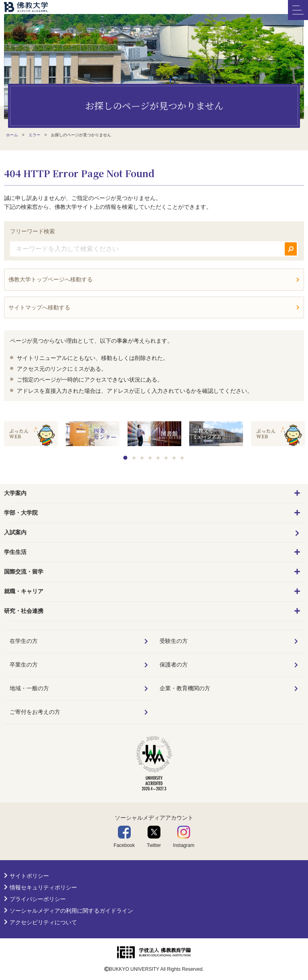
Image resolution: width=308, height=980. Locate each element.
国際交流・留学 (24, 572)
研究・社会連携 (24, 611)
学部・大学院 (21, 513)
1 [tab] (126, 458)
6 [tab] (166, 458)
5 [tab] (158, 458)
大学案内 (15, 493)
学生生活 (15, 552)
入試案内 (15, 532)
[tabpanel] (31, 434)
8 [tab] (182, 458)
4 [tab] (150, 458)
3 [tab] (142, 458)
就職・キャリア (24, 591)
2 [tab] (134, 458)
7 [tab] (174, 458)
